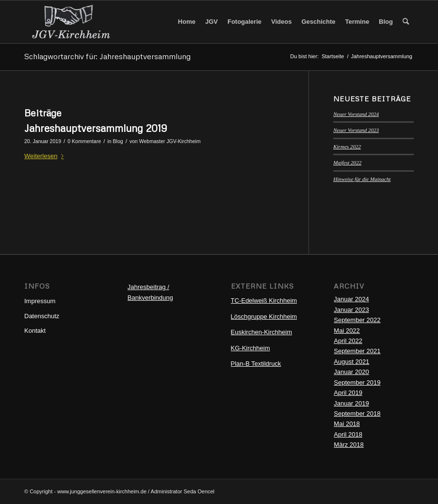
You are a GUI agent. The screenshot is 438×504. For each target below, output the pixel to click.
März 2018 (349, 445)
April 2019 (348, 393)
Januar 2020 (351, 372)
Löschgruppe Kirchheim (264, 317)
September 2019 (357, 382)
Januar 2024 (351, 299)
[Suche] (406, 22)
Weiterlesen (46, 156)
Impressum (40, 301)
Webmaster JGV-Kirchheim (170, 141)
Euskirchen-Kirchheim (261, 332)
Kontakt (35, 331)
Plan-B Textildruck (256, 364)
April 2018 (348, 434)
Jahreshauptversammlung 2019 (96, 128)
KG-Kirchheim (251, 348)
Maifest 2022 (347, 163)
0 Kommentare (84, 141)
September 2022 (357, 320)
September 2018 (357, 414)
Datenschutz (42, 316)
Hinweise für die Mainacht (362, 179)
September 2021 (357, 351)
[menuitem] (187, 22)
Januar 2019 (351, 403)
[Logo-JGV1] (71, 22)
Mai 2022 (347, 331)
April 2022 (348, 341)
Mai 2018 (347, 424)
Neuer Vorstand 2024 (356, 114)
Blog (118, 141)
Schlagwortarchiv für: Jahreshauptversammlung (107, 56)
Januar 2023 (351, 310)
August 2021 (351, 362)
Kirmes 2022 (347, 146)
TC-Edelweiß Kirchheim (264, 301)
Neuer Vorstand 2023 (356, 130)
